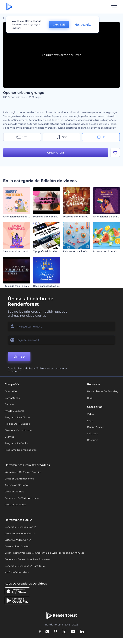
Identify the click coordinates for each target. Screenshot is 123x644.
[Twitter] (64, 632)
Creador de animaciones (19, 479)
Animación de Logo (16, 485)
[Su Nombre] (61, 327)
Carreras (10, 404)
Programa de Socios (17, 443)
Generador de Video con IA (21, 527)
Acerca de (11, 391)
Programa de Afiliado (17, 417)
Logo (90, 420)
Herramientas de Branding (103, 391)
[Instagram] (47, 632)
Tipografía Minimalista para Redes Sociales (57, 251)
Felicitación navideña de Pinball (81, 251)
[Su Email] (61, 340)
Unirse (19, 356)
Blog (90, 398)
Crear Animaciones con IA (20, 533)
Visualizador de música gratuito (23, 472)
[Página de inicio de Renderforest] (9, 7)
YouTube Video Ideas (17, 572)
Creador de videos (15, 504)
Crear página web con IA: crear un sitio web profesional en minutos (44, 553)
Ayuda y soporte (14, 411)
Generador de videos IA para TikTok (25, 566)
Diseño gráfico (96, 427)
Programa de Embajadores (21, 450)
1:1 (101, 137)
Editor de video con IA (18, 540)
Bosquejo (93, 440)
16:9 (22, 137)
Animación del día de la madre (21, 217)
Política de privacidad (17, 424)
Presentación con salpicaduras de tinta (56, 217)
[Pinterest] (55, 632)
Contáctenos (12, 398)
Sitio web (93, 433)
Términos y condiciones (19, 430)
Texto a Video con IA (17, 546)
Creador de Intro (14, 492)
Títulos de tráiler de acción (18, 286)
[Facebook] (40, 632)
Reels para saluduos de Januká (51, 286)
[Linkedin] (82, 632)
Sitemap (9, 437)
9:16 (61, 137)
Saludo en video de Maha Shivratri (22, 251)
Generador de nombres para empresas (28, 559)
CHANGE (59, 25)
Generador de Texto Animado (22, 498)
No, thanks (83, 25)
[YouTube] (73, 632)
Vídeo (90, 414)
